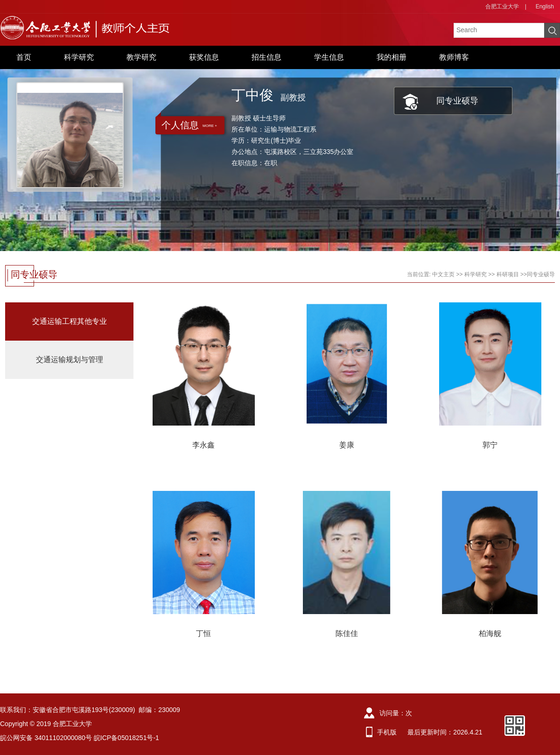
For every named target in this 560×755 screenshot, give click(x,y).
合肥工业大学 (502, 7)
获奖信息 (204, 57)
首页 (24, 57)
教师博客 (454, 57)
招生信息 (266, 57)
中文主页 (443, 274)
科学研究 (79, 57)
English (545, 7)
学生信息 (329, 57)
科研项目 (508, 274)
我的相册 (392, 57)
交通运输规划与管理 (70, 360)
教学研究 (141, 57)
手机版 (387, 732)
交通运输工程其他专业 (70, 321)
